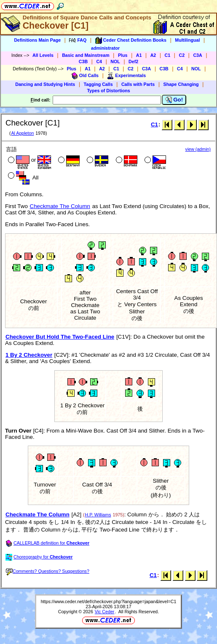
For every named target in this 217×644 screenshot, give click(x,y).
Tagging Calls (98, 84)
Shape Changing (181, 84)
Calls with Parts (138, 84)
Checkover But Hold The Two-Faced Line (60, 337)
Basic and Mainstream (86, 55)
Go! (174, 100)
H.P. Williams (98, 515)
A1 (139, 55)
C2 (182, 55)
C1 (168, 55)
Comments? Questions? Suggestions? (48, 571)
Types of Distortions (108, 91)
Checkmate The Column (60, 206)
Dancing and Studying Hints (45, 84)
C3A (197, 55)
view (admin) (198, 149)
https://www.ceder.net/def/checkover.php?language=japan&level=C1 (109, 601)
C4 (99, 61)
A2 (153, 55)
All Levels (43, 55)
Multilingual (187, 40)
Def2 (133, 61)
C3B (83, 61)
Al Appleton (22, 133)
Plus (123, 55)
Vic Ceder (105, 612)
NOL (115, 61)
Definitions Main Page (37, 40)
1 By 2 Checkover (29, 355)
